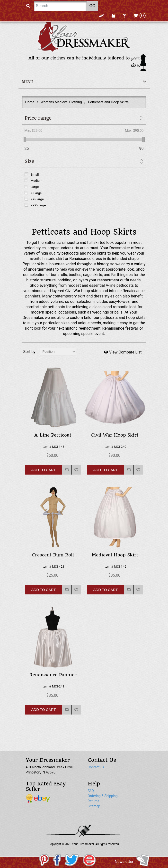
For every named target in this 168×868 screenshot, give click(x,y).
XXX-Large (38, 205)
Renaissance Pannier (53, 675)
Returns (94, 801)
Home (30, 102)
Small (35, 174)
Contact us (96, 767)
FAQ (91, 791)
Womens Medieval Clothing (61, 102)
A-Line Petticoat (53, 435)
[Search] (60, 6)
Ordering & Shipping (103, 796)
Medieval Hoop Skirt (115, 555)
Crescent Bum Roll (53, 555)
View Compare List (123, 352)
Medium (37, 181)
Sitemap (94, 806)
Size (29, 161)
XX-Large (37, 199)
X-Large (36, 193)
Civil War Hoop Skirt (115, 435)
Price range (38, 118)
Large (35, 187)
